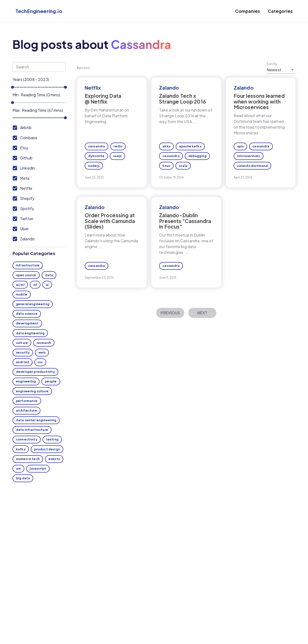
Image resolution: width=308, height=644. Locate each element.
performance (27, 401)
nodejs (94, 166)
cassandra (96, 146)
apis (241, 146)
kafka (21, 449)
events (54, 459)
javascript (38, 468)
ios (40, 362)
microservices (249, 156)
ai (47, 285)
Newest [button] (274, 70)
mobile (22, 294)
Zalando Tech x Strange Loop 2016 (183, 99)
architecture (26, 410)
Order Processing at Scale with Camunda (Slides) (110, 221)
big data (23, 478)
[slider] (13, 87)
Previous (170, 313)
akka (166, 146)
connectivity (27, 439)
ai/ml (20, 285)
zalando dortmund (252, 166)
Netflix (93, 88)
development (27, 323)
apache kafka (190, 146)
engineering (26, 381)
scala (183, 166)
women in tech (28, 459)
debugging (197, 156)
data (49, 275)
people (51, 381)
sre (18, 468)
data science (27, 314)
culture (22, 343)
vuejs (117, 156)
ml (35, 285)
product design (47, 449)
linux (166, 166)
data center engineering (36, 420)
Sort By (272, 64)
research (44, 343)
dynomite (96, 156)
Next (202, 313)
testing (52, 439)
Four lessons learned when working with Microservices (259, 101)
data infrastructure (32, 430)
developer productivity (35, 372)
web (42, 352)
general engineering (33, 304)
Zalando (169, 88)
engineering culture (32, 391)
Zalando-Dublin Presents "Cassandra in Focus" (185, 221)
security (23, 352)
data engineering (30, 333)
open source (26, 275)
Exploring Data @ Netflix (103, 99)
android (22, 362)
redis (118, 146)
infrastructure (28, 265)
